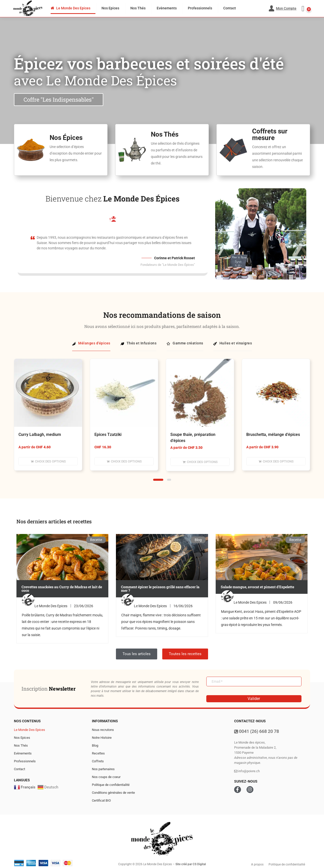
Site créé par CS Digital (191, 864)
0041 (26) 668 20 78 (257, 731)
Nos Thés (138, 8)
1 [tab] (158, 480)
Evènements (167, 8)
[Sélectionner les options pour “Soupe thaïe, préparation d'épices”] (200, 462)
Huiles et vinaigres (233, 343)
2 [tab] (169, 480)
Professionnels (200, 8)
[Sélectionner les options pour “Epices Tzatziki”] (124, 461)
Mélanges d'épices (91, 343)
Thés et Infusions (139, 343)
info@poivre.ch (247, 771)
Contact (230, 8)
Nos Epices (110, 8)
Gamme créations (185, 343)
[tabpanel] (48, 418)
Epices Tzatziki (108, 435)
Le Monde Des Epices (70, 8)
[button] (305, 9)
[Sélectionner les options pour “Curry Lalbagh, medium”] (48, 461)
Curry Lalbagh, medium (40, 435)
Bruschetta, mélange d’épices (273, 435)
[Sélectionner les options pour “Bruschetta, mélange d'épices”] (276, 461)
